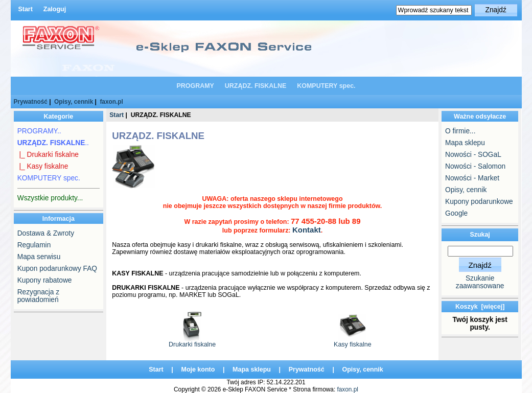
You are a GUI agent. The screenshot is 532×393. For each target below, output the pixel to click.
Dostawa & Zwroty (46, 233)
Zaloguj (55, 9)
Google (456, 213)
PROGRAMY (195, 86)
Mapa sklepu (465, 143)
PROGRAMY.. (39, 131)
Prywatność (30, 102)
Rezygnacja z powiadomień (38, 296)
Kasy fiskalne (352, 342)
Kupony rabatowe (45, 280)
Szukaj (480, 235)
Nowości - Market (472, 178)
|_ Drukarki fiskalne (48, 155)
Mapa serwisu (39, 257)
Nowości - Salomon (475, 166)
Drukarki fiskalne (192, 342)
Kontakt (307, 230)
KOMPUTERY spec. (326, 86)
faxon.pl (111, 102)
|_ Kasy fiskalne (43, 166)
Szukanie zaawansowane (480, 282)
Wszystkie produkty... (50, 198)
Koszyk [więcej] (480, 307)
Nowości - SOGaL (473, 155)
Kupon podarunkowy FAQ (57, 269)
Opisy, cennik (74, 102)
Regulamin (34, 245)
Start (25, 9)
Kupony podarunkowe (479, 202)
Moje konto (198, 369)
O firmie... (460, 131)
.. (53, 143)
